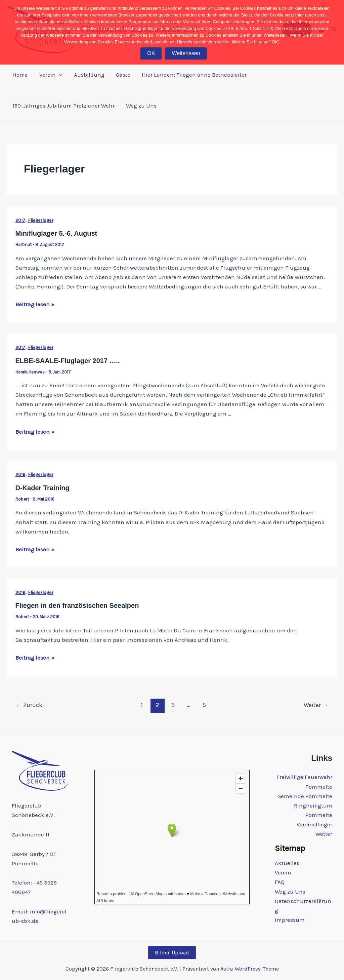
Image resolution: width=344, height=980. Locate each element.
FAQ (280, 882)
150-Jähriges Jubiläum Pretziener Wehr (63, 106)
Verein (51, 75)
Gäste (123, 75)
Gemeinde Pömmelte (305, 796)
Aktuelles (287, 863)
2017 (20, 220)
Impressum (290, 920)
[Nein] (336, 32)
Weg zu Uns (141, 106)
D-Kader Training (42, 488)
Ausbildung (89, 75)
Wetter (324, 834)
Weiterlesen (186, 53)
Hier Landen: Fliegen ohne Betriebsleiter (194, 75)
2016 (20, 475)
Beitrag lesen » (35, 304)
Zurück (29, 705)
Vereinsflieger (314, 824)
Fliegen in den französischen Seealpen (77, 605)
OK (151, 53)
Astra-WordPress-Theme (250, 969)
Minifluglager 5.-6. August (56, 233)
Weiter (316, 705)
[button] (59, 75)
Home (20, 75)
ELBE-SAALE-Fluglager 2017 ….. (68, 361)
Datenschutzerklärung (303, 906)
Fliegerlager (41, 220)
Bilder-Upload (172, 953)
